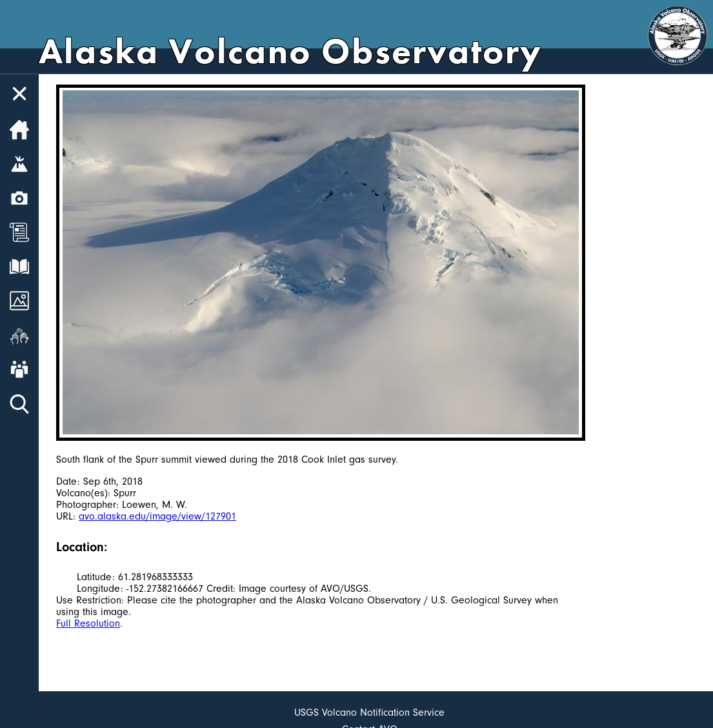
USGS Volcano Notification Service (369, 713)
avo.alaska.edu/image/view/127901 (157, 516)
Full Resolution (88, 623)
